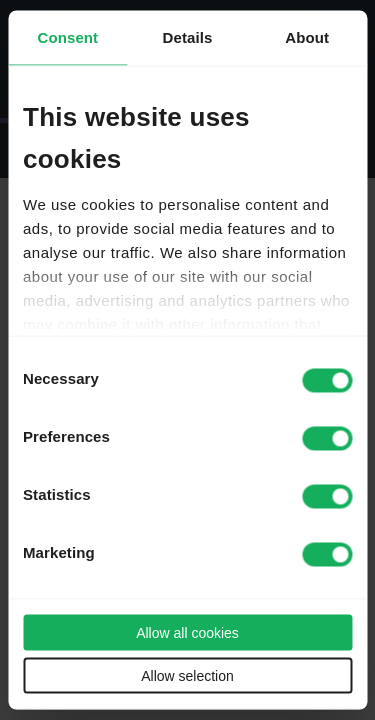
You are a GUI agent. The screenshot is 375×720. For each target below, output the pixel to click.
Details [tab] (188, 37)
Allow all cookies (187, 633)
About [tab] (307, 37)
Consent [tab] (67, 37)
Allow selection (187, 676)
